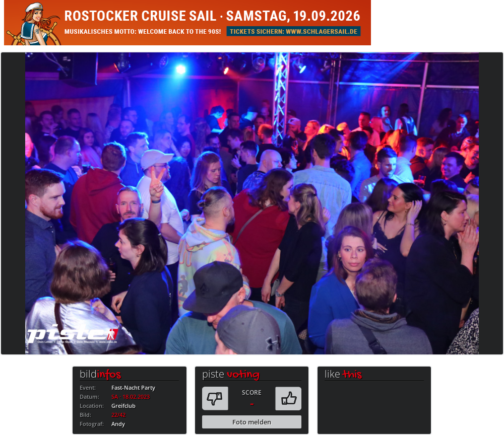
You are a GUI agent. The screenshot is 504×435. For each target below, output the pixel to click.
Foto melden (252, 422)
